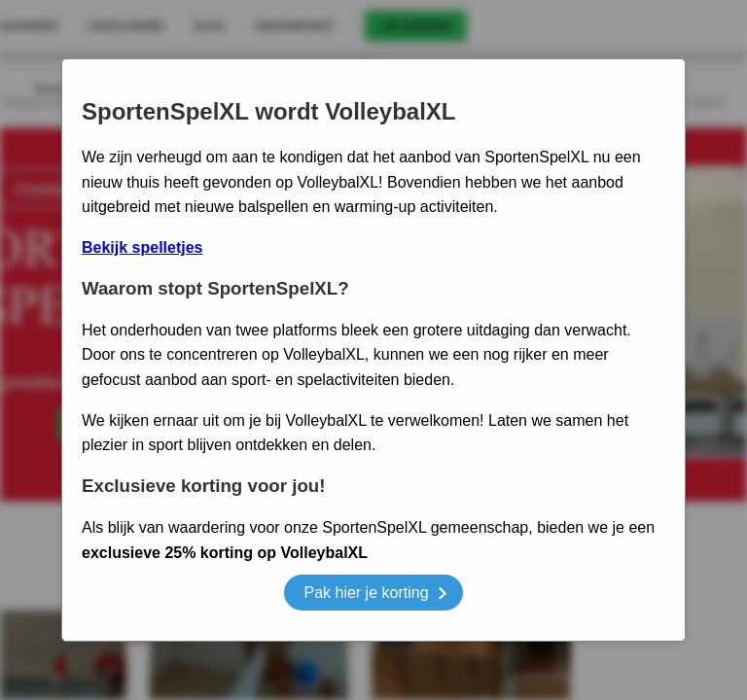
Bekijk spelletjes (142, 247)
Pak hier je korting (374, 595)
